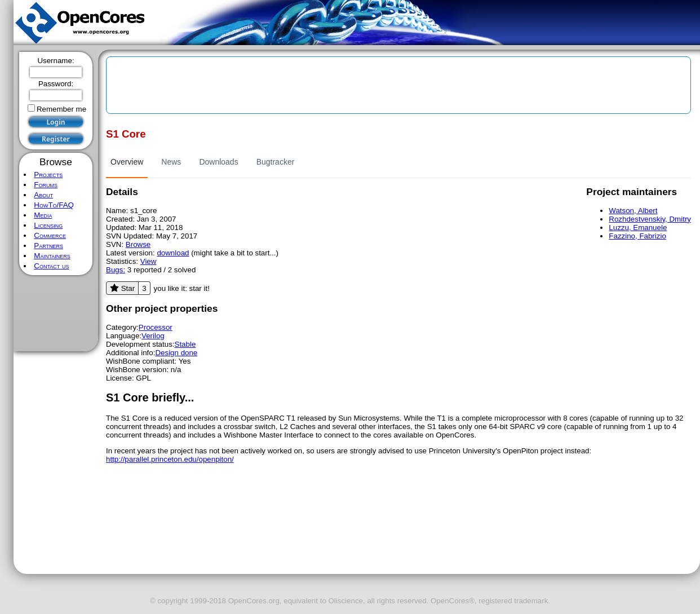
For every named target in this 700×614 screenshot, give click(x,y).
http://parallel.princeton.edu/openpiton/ (170, 459)
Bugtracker (276, 162)
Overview (127, 162)
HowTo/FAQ (54, 205)
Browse (138, 244)
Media (43, 215)
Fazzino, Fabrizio (637, 236)
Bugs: (116, 270)
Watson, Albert (633, 211)
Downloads (218, 162)
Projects (48, 175)
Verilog (153, 336)
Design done (176, 353)
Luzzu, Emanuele (638, 228)
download (173, 253)
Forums (46, 185)
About (43, 195)
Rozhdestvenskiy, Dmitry (650, 219)
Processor (156, 327)
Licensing (48, 225)
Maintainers (52, 256)
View (149, 261)
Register (56, 139)
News (171, 162)
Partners (48, 246)
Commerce (50, 235)
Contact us (51, 266)
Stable (185, 344)
